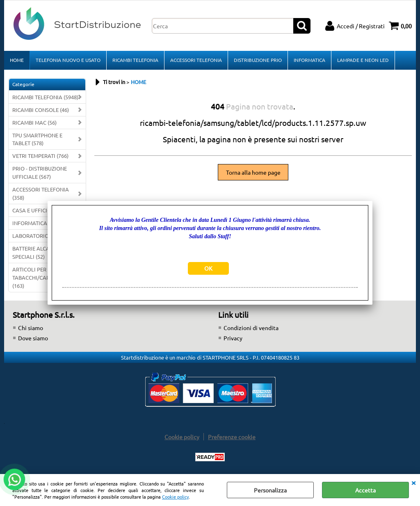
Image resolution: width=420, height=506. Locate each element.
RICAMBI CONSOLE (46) (41, 110)
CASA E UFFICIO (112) (38, 210)
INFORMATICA (309, 60)
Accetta (365, 490)
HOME (17, 60)
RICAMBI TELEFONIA (135, 60)
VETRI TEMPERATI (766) (40, 156)
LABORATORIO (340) (37, 236)
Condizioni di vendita (251, 328)
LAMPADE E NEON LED (363, 60)
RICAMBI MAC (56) (34, 122)
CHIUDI (413, 482)
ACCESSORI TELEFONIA (196, 60)
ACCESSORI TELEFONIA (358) (41, 193)
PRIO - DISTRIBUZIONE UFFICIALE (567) (40, 172)
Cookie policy (175, 497)
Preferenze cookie (232, 437)
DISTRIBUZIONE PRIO (258, 60)
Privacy (233, 338)
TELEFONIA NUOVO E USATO (68, 60)
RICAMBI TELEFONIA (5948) (45, 97)
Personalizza (270, 490)
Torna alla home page (253, 172)
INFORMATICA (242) (36, 223)
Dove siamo (33, 338)
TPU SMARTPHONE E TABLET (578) (37, 139)
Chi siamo (31, 328)
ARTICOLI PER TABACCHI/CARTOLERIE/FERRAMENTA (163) (49, 277)
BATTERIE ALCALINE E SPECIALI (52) (39, 252)
